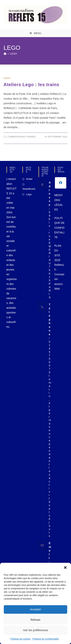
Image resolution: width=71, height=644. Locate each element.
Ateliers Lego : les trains (31, 85)
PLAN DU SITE (58, 250)
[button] (65, 568)
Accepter (35, 609)
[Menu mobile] (36, 33)
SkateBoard (29, 189)
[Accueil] (5, 54)
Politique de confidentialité (46, 639)
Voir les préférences (35, 630)
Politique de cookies (20, 639)
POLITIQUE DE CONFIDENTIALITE (59, 228)
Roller (29, 179)
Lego (29, 194)
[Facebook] (61, 183)
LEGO (13, 54)
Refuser (35, 620)
